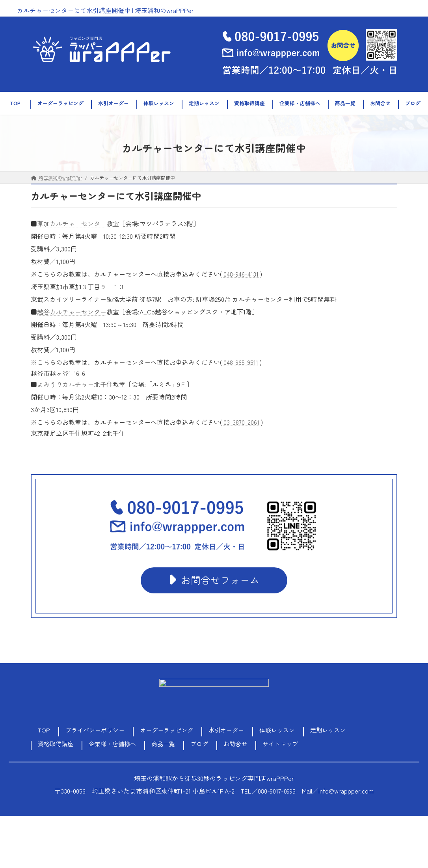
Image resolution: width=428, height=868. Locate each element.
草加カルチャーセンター (72, 223)
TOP (44, 730)
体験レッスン (277, 730)
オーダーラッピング (167, 730)
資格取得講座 (56, 744)
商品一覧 (163, 744)
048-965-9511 (241, 362)
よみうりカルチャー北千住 (75, 384)
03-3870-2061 (241, 422)
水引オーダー (226, 730)
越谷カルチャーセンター (72, 312)
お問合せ (235, 744)
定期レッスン (328, 730)
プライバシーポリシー (95, 730)
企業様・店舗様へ (112, 744)
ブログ (199, 744)
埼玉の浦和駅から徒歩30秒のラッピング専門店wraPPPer (214, 778)
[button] (214, 580)
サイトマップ (280, 744)
